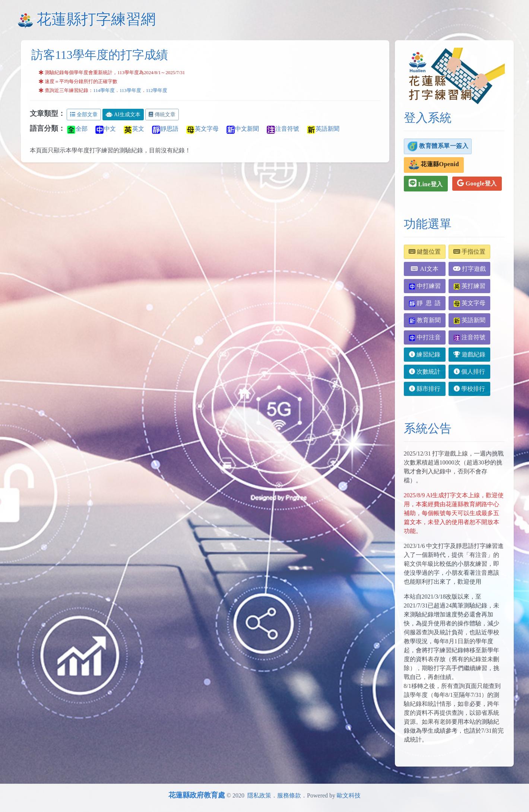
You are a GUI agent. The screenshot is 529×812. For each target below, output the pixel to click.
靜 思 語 (425, 303)
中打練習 (425, 286)
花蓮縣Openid (434, 165)
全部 (77, 129)
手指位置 (469, 252)
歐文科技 (349, 795)
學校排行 (469, 389)
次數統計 (425, 372)
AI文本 (425, 269)
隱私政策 (259, 795)
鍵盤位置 (425, 252)
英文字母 (202, 129)
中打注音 (425, 338)
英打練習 (469, 286)
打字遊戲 (469, 269)
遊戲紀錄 (469, 354)
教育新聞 (425, 321)
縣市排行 (425, 389)
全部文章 (84, 115)
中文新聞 (243, 129)
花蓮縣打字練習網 (96, 19)
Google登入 (477, 183)
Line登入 (426, 183)
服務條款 (289, 795)
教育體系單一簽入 (438, 146)
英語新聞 (323, 129)
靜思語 (165, 129)
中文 (105, 129)
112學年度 (157, 91)
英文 (134, 129)
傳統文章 (162, 115)
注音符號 (283, 129)
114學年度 (104, 91)
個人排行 (469, 372)
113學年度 (130, 91)
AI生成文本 (123, 115)
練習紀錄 (425, 354)
